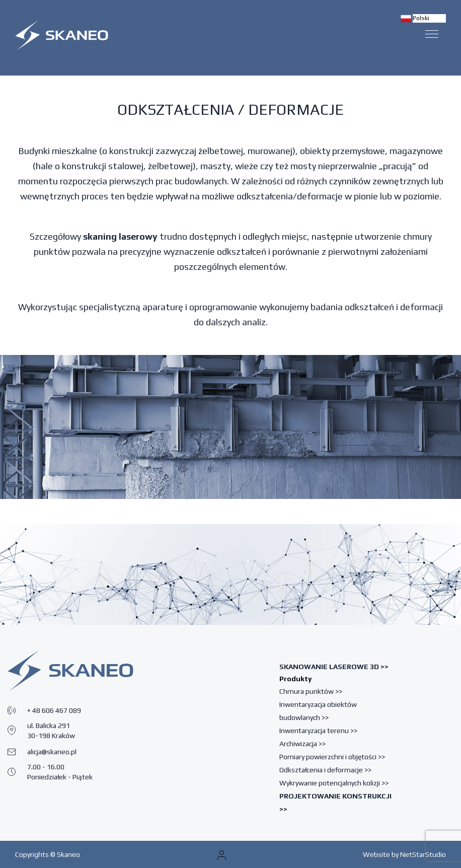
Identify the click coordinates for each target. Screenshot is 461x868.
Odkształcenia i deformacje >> (325, 770)
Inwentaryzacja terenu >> (318, 731)
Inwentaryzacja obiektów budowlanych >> (318, 711)
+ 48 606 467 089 (54, 710)
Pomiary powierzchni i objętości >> (332, 757)
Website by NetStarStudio (404, 854)
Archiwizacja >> (302, 744)
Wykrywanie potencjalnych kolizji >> (334, 783)
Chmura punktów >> (311, 691)
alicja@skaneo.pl (52, 752)
